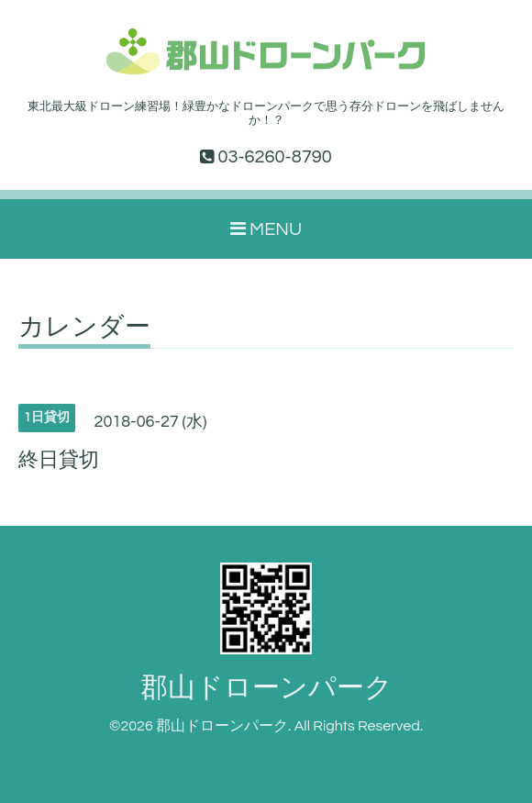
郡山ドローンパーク (266, 688)
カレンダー (84, 328)
